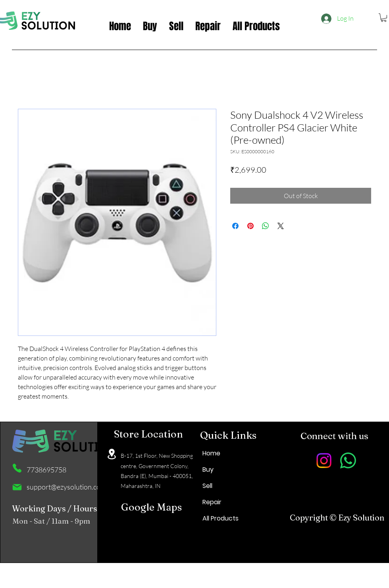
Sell (207, 486)
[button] (384, 18)
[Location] (112, 454)
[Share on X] (281, 226)
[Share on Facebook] (235, 226)
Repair (212, 502)
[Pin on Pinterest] (250, 226)
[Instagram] (324, 461)
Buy (208, 469)
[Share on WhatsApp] (266, 226)
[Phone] (17, 468)
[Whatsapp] (348, 461)
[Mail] (17, 487)
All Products (220, 518)
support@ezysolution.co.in (67, 487)
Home (211, 453)
